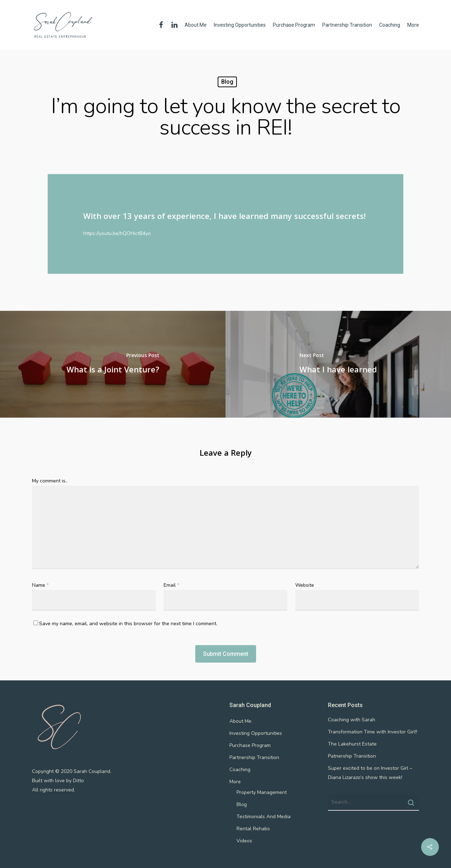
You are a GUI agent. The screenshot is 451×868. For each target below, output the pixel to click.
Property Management (262, 792)
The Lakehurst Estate (352, 744)
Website (305, 585)
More (413, 25)
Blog (227, 82)
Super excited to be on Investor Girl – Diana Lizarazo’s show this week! (370, 773)
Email (171, 585)
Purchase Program (294, 25)
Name (40, 585)
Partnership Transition (347, 25)
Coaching (390, 25)
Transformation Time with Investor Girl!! (373, 732)
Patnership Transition (352, 756)
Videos (244, 841)
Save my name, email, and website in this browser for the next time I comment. (128, 624)
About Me (196, 25)
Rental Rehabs (253, 829)
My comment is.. (50, 481)
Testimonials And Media (264, 817)
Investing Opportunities (240, 25)
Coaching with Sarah (352, 720)
